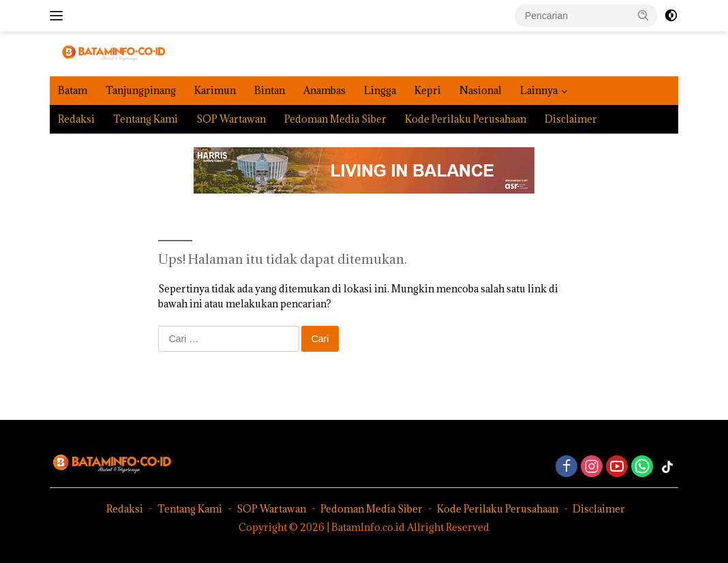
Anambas (324, 90)
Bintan (270, 90)
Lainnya (539, 90)
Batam (73, 90)
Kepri (428, 90)
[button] (643, 15)
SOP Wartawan (231, 119)
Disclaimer (571, 119)
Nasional (481, 90)
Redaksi (76, 119)
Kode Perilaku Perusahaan (466, 119)
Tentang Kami (146, 119)
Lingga (380, 90)
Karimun (215, 90)
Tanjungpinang (141, 90)
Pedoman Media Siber (335, 119)
